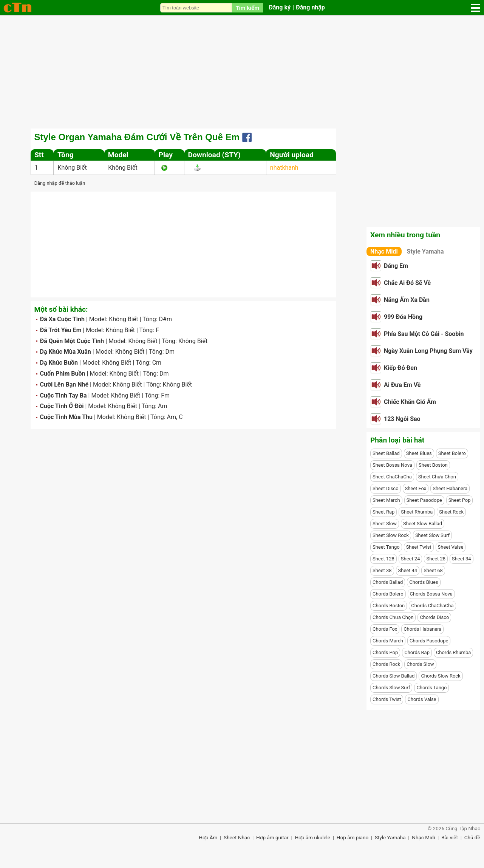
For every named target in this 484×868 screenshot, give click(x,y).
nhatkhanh (284, 168)
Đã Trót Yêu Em (61, 330)
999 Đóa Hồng (403, 317)
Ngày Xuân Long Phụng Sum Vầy (428, 351)
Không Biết (72, 168)
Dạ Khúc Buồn (59, 363)
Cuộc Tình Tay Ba (63, 395)
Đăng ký (280, 7)
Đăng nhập (310, 7)
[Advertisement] (242, 72)
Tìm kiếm (247, 8)
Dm (170, 352)
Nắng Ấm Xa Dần (407, 300)
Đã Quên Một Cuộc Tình (72, 341)
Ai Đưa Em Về (402, 385)
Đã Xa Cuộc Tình (62, 319)
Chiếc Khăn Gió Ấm (410, 402)
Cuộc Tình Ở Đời (62, 406)
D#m (165, 319)
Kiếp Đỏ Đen (400, 368)
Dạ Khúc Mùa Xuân (66, 352)
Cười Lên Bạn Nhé (64, 384)
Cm (157, 363)
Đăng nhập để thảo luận (60, 183)
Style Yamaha (425, 251)
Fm (165, 395)
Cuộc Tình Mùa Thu (66, 417)
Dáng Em (396, 266)
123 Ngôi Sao (402, 419)
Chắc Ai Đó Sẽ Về (407, 283)
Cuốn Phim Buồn (63, 374)
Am (162, 406)
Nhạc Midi (384, 251)
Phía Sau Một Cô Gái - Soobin (424, 334)
